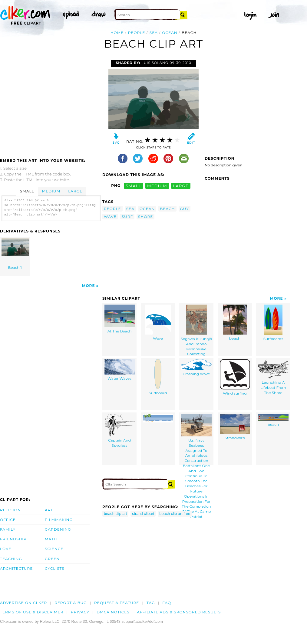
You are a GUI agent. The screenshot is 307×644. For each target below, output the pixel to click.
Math (51, 539)
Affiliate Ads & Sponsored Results (179, 612)
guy (185, 209)
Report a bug (71, 603)
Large (75, 191)
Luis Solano (155, 63)
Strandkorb (235, 427)
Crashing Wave (196, 368)
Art (49, 510)
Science (54, 549)
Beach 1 (15, 254)
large (181, 186)
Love (6, 549)
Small (27, 191)
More (89, 286)
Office (8, 520)
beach (167, 209)
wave (110, 217)
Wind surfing (235, 377)
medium (157, 186)
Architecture (16, 568)
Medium (51, 191)
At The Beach (120, 319)
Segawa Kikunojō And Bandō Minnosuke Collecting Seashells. (196, 330)
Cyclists (55, 568)
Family (8, 529)
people (137, 33)
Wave (158, 323)
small (134, 186)
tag (151, 603)
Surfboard (158, 377)
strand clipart (143, 514)
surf (127, 217)
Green (52, 559)
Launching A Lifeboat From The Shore (273, 377)
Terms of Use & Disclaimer (32, 612)
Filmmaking (59, 520)
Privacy (80, 612)
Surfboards (273, 323)
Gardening (58, 529)
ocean (170, 33)
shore (145, 217)
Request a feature (117, 603)
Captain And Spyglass (120, 431)
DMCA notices (113, 612)
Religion (10, 510)
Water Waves (120, 370)
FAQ (167, 603)
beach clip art (115, 514)
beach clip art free (175, 514)
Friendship (13, 539)
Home (117, 33)
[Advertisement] (51, 105)
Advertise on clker (23, 603)
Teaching (11, 559)
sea (154, 33)
